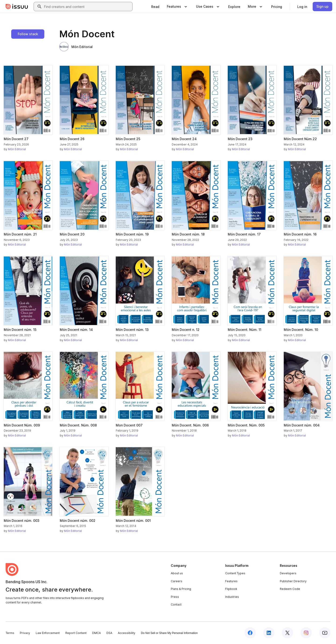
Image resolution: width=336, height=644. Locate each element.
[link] (155, 7)
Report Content (76, 633)
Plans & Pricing (181, 589)
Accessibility (127, 633)
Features (231, 581)
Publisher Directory (293, 581)
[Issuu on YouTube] (325, 633)
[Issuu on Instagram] (306, 633)
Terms (10, 633)
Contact (176, 604)
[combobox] (87, 7)
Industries (232, 597)
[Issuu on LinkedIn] (269, 633)
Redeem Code (290, 589)
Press (175, 597)
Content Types (235, 573)
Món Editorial (76, 47)
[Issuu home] (17, 7)
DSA (109, 633)
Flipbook (231, 589)
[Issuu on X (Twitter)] (287, 633)
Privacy (25, 633)
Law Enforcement (48, 633)
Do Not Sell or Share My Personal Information (169, 633)
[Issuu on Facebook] (250, 633)
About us (177, 573)
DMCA (96, 633)
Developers (288, 573)
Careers (177, 581)
